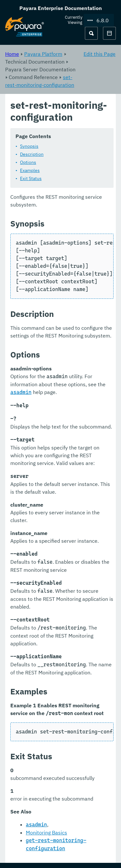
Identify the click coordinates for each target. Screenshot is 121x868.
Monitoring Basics (46, 833)
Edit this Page (100, 54)
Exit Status (31, 178)
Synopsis (29, 146)
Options (28, 162)
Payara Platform (43, 54)
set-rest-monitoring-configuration (40, 81)
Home (12, 54)
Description (32, 154)
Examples (30, 170)
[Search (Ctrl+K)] (91, 33)
